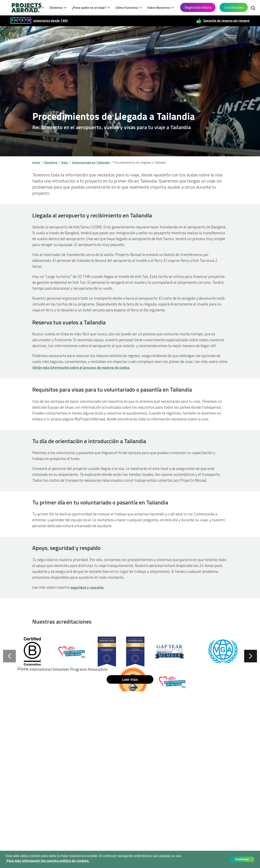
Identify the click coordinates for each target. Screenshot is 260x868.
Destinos (56, 8)
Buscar (253, 9)
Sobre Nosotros (159, 8)
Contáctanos (234, 7)
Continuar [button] (242, 859)
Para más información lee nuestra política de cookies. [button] (48, 861)
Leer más (130, 679)
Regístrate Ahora (198, 7)
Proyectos (33, 8)
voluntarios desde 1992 (51, 21)
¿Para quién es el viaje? (89, 8)
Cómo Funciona (127, 8)
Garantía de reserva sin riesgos (226, 21)
